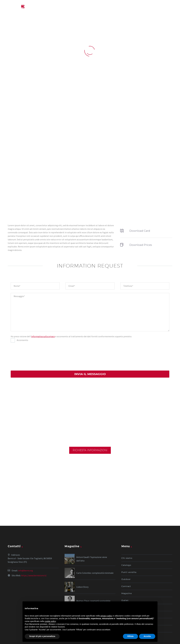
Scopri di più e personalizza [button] (42, 636)
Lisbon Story (82, 564)
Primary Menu (172, 7)
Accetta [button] (147, 636)
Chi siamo (127, 535)
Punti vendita (129, 550)
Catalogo (126, 543)
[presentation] (22, 356)
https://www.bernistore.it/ (34, 553)
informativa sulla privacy (43, 336)
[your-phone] (145, 286)
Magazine (127, 571)
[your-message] (90, 312)
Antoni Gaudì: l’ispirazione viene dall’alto (92, 536)
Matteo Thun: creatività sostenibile (93, 578)
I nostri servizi (129, 585)
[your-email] (90, 286)
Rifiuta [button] (130, 636)
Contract (126, 564)
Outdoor (126, 557)
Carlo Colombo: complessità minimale (95, 550)
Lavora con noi (129, 592)
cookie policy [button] (50, 621)
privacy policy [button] (106, 616)
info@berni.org (26, 548)
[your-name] (35, 286)
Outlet (125, 578)
